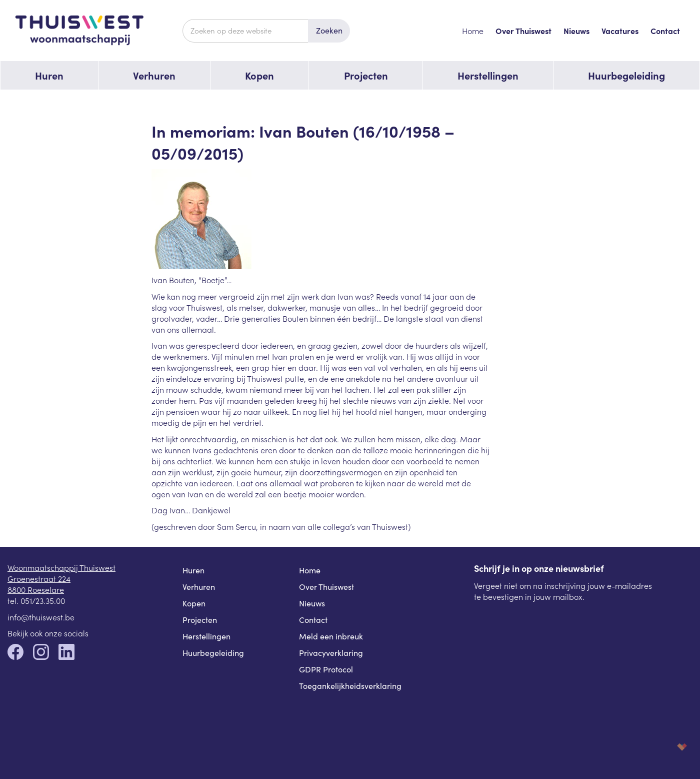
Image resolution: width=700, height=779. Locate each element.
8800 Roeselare (36, 589)
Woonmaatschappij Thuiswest (61, 567)
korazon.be (666, 747)
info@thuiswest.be (41, 617)
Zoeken (329, 30)
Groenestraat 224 (39, 578)
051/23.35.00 (43, 600)
